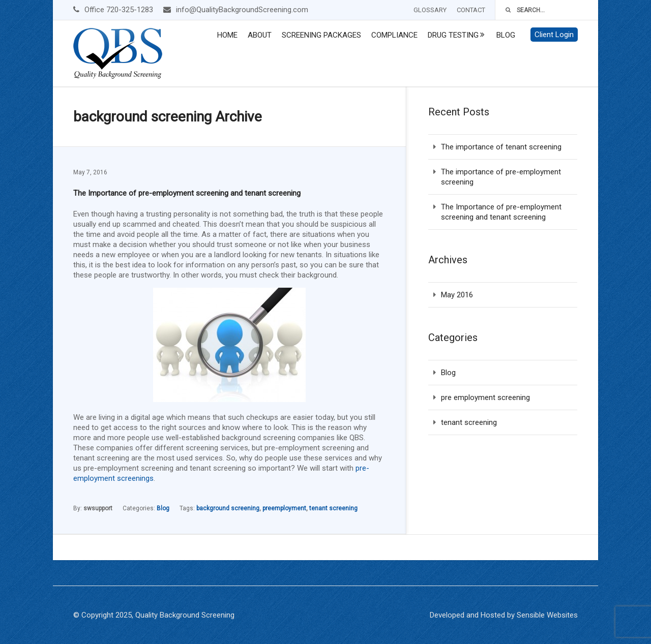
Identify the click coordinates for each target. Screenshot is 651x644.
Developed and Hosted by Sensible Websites (504, 615)
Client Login (554, 35)
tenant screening (333, 508)
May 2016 (457, 295)
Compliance (394, 35)
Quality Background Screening (185, 615)
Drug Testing (453, 35)
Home (227, 35)
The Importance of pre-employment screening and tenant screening (187, 193)
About (260, 35)
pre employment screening (485, 397)
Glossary (430, 10)
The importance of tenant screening (501, 147)
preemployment (284, 508)
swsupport (98, 508)
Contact (471, 10)
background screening (228, 508)
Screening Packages (321, 35)
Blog (506, 35)
